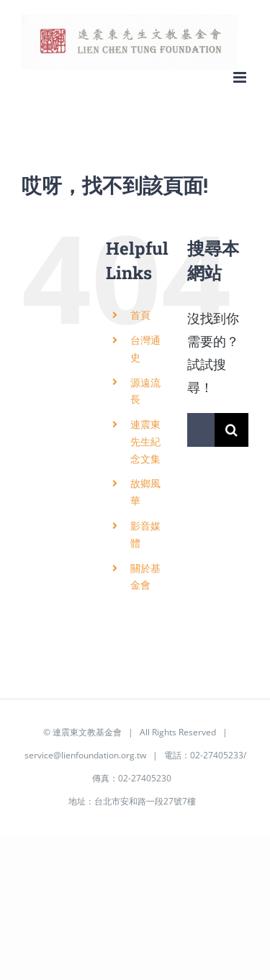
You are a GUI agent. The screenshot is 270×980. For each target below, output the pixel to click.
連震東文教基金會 (87, 732)
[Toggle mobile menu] (241, 77)
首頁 (140, 315)
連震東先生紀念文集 (145, 441)
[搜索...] (201, 430)
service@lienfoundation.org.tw (85, 755)
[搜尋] (231, 430)
